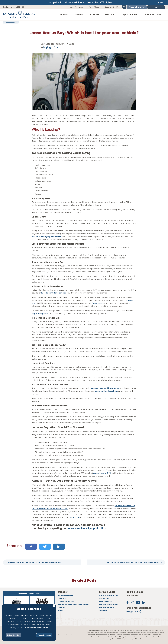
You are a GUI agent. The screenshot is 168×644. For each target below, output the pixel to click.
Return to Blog (10, 22)
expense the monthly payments (105, 388)
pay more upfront (40, 314)
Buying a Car (51, 48)
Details (161, 3)
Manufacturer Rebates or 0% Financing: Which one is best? (134, 562)
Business (79, 15)
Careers (62, 608)
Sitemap (103, 611)
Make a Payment (137, 7)
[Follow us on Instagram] (132, 603)
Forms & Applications (109, 596)
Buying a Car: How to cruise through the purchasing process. (35, 562)
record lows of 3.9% (102, 473)
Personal (64, 15)
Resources (110, 15)
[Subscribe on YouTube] (138, 603)
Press (60, 611)
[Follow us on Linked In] (144, 603)
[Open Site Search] (124, 7)
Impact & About (130, 15)
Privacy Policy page (39, 628)
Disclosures (104, 599)
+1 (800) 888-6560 (65, 596)
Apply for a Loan (77, 7)
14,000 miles (97, 303)
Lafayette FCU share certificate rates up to (81, 2)
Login (156, 7)
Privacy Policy (105, 602)
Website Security (107, 608)
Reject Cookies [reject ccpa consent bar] (13, 635)
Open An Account (153, 15)
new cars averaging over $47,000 (47, 237)
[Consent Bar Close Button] (54, 605)
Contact (62, 599)
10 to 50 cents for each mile (54, 293)
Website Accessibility (109, 605)
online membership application (86, 529)
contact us (74, 518)
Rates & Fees (94, 7)
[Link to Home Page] (19, 15)
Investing (94, 15)
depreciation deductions (106, 391)
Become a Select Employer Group (73, 605)
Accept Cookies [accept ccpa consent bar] (44, 635)
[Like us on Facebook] (128, 603)
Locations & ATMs (112, 7)
